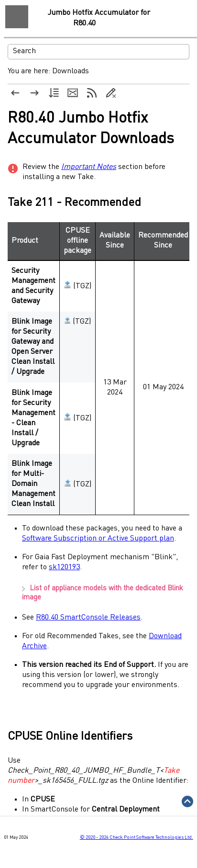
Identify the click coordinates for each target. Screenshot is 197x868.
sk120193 (64, 567)
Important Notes (89, 167)
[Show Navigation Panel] (17, 17)
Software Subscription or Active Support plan (98, 539)
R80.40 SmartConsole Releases (88, 618)
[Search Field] (98, 52)
